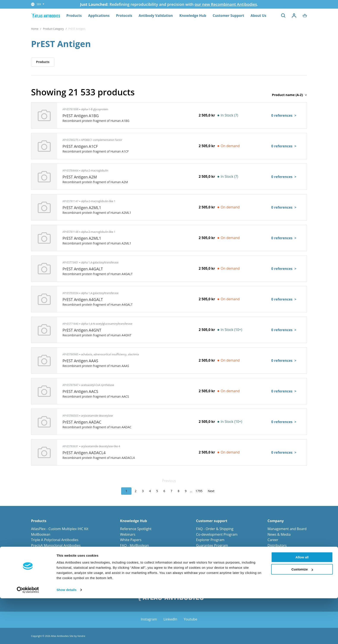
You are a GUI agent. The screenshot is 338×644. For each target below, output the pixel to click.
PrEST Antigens (43, 551)
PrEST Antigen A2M (80, 177)
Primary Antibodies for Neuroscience (61, 562)
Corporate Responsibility (287, 556)
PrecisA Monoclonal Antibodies (56, 545)
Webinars (128, 534)
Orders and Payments (213, 551)
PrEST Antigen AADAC (82, 422)
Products (74, 16)
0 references (284, 115)
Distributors (277, 545)
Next (211, 491)
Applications (99, 16)
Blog (124, 562)
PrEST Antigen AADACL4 (84, 453)
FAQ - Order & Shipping (215, 529)
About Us (258, 16)
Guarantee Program (212, 545)
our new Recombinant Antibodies (226, 4)
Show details (67, 635)
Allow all (302, 603)
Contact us (276, 551)
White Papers (131, 540)
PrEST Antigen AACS (80, 391)
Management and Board (287, 529)
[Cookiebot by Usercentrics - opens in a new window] (28, 636)
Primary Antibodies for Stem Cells (58, 573)
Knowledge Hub (193, 16)
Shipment (204, 556)
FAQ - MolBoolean (135, 545)
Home (35, 29)
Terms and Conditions (214, 562)
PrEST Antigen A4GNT (82, 330)
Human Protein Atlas (137, 573)
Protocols (124, 16)
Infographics (130, 556)
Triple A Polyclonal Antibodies (55, 540)
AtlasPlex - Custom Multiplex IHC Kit (60, 529)
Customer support (212, 521)
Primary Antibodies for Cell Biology (59, 567)
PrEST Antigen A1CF (80, 146)
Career (273, 540)
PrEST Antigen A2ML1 (82, 208)
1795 (199, 491)
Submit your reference (214, 573)
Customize (302, 615)
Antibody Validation (156, 16)
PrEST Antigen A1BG (81, 116)
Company (276, 521)
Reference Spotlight (136, 529)
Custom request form (213, 567)
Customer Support (228, 16)
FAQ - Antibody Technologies (143, 551)
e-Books (127, 567)
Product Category (53, 29)
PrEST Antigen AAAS (80, 361)
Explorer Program (210, 540)
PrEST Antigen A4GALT (83, 269)
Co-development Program (217, 534)
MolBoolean (41, 534)
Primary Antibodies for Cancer (55, 556)
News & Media (279, 534)
